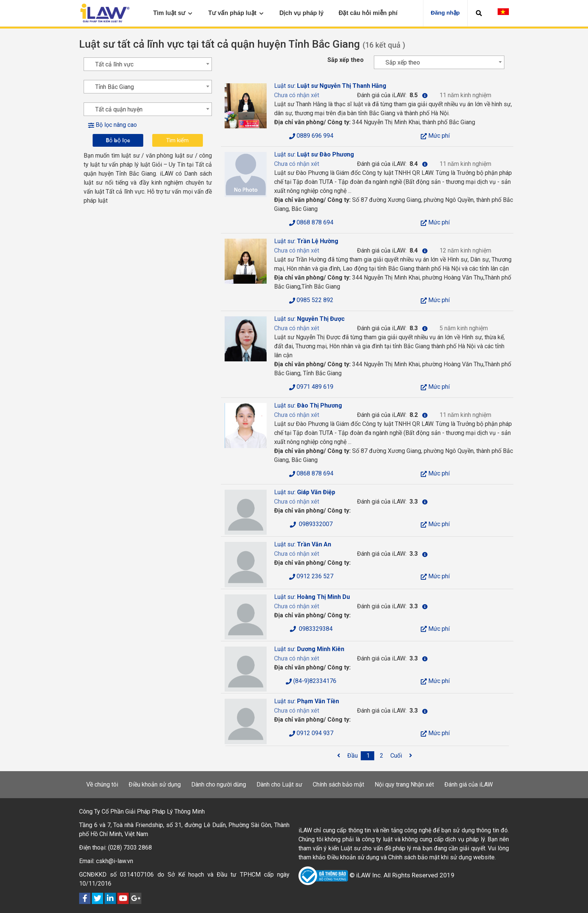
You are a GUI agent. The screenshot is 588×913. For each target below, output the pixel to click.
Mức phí (435, 136)
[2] (382, 756)
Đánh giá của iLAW (469, 784)
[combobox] (439, 62)
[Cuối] (396, 756)
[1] (368, 756)
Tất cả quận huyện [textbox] (119, 109)
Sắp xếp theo (346, 60)
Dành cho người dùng (219, 784)
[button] (479, 13)
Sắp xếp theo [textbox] (403, 62)
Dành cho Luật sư (279, 784)
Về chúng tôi (102, 784)
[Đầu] (352, 756)
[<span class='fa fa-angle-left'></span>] (339, 756)
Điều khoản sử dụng (155, 784)
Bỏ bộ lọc (118, 140)
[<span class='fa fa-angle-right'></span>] (411, 756)
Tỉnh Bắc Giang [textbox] (115, 87)
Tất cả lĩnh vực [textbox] (114, 64)
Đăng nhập (445, 13)
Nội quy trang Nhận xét (404, 784)
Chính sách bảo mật (338, 784)
